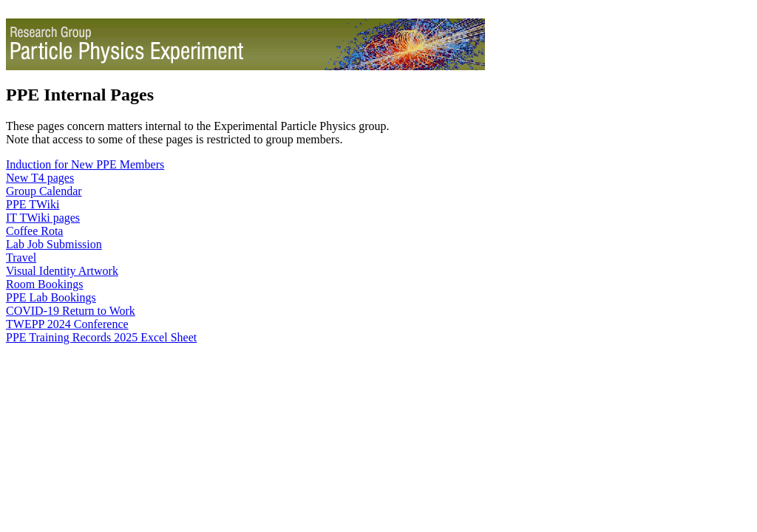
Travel (21, 258)
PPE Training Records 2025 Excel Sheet (101, 337)
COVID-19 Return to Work (71, 311)
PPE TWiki (33, 204)
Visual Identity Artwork (62, 271)
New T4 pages (40, 178)
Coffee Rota (34, 231)
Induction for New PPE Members (85, 164)
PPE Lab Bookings (51, 297)
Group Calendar (44, 191)
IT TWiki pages (43, 218)
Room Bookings (44, 284)
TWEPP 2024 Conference (67, 324)
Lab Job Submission (54, 244)
